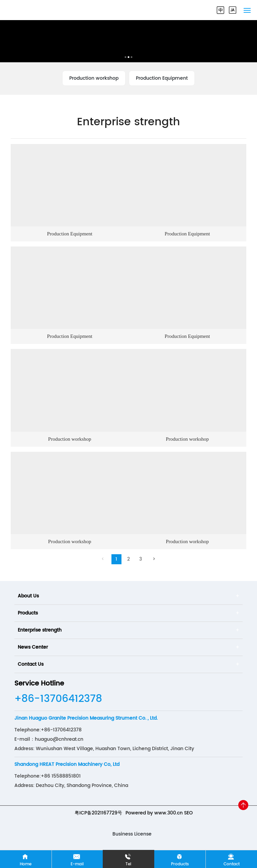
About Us (28, 596)
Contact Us (31, 664)
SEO (188, 813)
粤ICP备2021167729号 (98, 813)
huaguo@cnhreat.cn (59, 739)
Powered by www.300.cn (154, 813)
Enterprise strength (40, 630)
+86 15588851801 (61, 776)
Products (28, 613)
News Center (33, 647)
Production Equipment (162, 78)
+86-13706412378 (58, 699)
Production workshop (94, 78)
